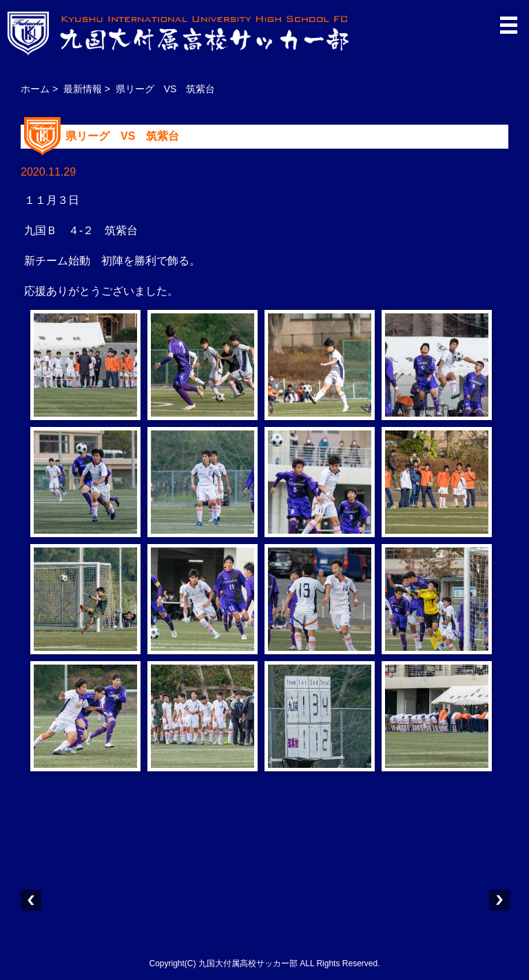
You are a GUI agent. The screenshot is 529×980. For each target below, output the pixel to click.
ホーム (35, 89)
